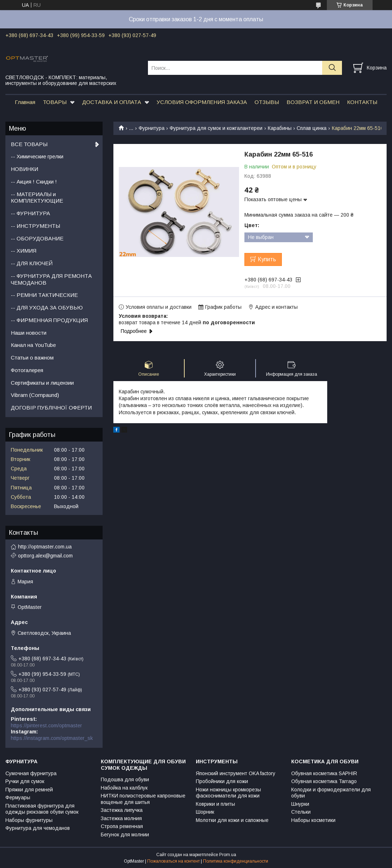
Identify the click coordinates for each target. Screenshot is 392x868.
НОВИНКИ (24, 169)
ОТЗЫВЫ (267, 102)
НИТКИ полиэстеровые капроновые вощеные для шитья (143, 799)
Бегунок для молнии (125, 835)
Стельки (301, 812)
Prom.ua (228, 855)
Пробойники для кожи (222, 781)
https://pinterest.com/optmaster (46, 725)
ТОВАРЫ (55, 102)
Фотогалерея (27, 370)
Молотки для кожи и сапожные (232, 820)
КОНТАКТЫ (362, 102)
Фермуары (18, 797)
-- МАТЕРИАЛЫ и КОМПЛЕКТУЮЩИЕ (37, 198)
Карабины (280, 128)
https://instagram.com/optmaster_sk (52, 738)
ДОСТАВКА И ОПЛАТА (112, 102)
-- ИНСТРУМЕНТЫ (35, 226)
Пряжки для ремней (29, 790)
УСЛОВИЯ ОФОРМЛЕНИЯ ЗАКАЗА (202, 102)
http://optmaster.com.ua (45, 547)
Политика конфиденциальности (236, 861)
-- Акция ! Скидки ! (34, 182)
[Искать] (332, 68)
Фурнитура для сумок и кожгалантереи (216, 128)
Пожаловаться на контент (174, 861)
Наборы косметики (313, 820)
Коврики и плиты (215, 804)
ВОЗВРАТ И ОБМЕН (313, 102)
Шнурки (300, 804)
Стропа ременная (122, 826)
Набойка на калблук (124, 788)
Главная (25, 102)
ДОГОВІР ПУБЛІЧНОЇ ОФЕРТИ (51, 408)
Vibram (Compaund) (35, 395)
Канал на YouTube (33, 345)
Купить (267, 259)
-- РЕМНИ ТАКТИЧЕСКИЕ (44, 295)
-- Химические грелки (37, 156)
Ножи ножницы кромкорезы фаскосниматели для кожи (228, 793)
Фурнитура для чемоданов (38, 828)
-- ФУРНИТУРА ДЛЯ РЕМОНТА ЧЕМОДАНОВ (51, 279)
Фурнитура (152, 128)
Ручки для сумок (25, 781)
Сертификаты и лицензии (42, 383)
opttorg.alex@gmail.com (45, 556)
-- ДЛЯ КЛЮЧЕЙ (32, 263)
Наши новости (29, 333)
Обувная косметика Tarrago (324, 781)
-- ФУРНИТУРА (30, 213)
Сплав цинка (312, 128)
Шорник (205, 812)
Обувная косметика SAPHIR (324, 773)
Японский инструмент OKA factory (236, 773)
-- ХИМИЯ (24, 251)
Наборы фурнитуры (29, 820)
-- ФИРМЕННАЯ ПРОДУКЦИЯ (49, 320)
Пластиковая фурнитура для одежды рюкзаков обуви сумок (42, 809)
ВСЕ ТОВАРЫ (29, 144)
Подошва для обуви (125, 779)
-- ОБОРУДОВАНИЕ (37, 238)
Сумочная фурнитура (31, 773)
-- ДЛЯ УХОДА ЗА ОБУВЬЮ (47, 308)
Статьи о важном (32, 358)
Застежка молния (121, 818)
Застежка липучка (122, 810)
